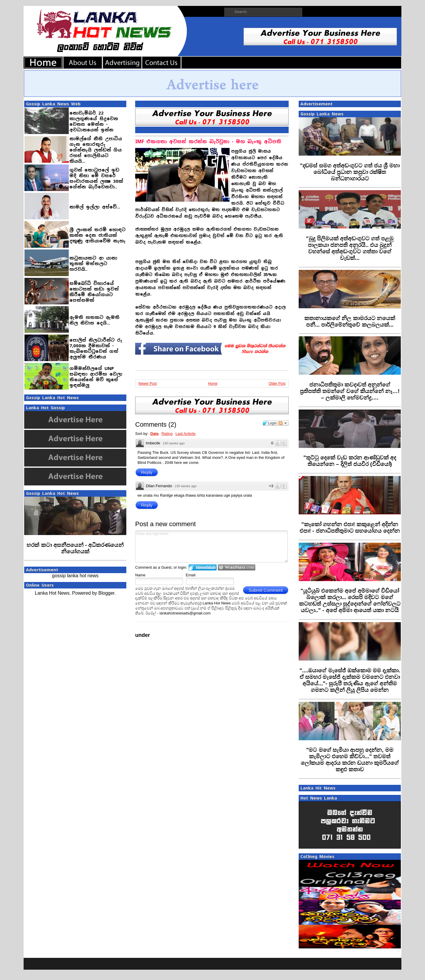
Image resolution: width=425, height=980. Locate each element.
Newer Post (148, 384)
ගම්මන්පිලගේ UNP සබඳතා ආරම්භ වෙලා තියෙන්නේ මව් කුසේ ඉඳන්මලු (96, 377)
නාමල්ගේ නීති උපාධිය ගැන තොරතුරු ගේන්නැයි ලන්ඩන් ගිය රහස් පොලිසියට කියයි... (96, 150)
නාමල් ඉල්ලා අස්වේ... (95, 207)
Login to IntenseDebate (203, 567)
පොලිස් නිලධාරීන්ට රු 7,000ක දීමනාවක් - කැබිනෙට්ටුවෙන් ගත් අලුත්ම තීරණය (96, 348)
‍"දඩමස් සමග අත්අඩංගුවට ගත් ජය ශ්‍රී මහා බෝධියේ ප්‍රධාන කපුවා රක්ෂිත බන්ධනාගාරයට (350, 172)
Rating (167, 434)
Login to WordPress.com (237, 567)
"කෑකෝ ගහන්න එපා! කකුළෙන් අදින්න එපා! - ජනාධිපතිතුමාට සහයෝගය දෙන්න (350, 527)
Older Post (277, 384)
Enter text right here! (211, 547)
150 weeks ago (174, 443)
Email (191, 575)
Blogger (106, 593)
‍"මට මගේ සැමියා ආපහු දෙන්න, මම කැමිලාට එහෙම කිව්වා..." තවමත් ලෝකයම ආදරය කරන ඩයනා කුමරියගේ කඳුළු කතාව (350, 760)
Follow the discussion (283, 423)
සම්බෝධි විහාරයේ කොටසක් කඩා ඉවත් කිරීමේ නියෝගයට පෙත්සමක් (94, 292)
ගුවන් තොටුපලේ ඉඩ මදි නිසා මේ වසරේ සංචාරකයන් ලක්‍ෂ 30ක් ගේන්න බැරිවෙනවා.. (96, 178)
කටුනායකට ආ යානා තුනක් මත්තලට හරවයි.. (93, 264)
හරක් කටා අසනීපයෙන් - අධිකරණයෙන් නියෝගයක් (75, 548)
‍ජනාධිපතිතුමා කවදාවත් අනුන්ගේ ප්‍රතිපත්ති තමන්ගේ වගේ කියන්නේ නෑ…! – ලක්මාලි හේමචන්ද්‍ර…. (350, 391)
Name (140, 575)
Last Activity (185, 434)
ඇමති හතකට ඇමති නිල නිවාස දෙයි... (94, 320)
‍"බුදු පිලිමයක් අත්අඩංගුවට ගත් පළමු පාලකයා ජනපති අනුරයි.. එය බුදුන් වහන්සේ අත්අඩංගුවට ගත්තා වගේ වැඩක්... (350, 248)
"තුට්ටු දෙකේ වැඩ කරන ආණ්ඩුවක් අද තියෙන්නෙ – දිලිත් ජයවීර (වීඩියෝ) (350, 461)
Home (213, 384)
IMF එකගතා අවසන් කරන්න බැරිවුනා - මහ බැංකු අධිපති (208, 142)
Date (154, 434)
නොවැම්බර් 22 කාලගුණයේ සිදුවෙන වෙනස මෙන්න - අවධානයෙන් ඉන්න (94, 121)
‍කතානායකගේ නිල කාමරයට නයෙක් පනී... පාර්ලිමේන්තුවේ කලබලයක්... (350, 321)
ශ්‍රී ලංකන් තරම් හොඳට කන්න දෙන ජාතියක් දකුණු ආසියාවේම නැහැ (97, 235)
